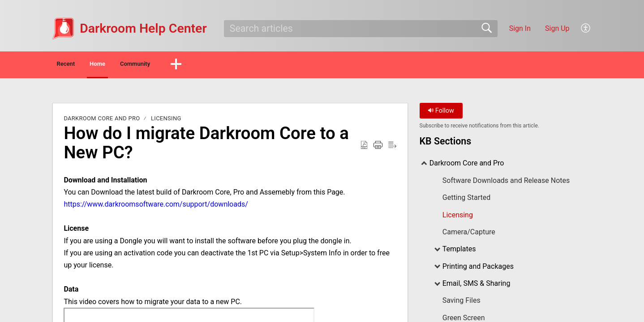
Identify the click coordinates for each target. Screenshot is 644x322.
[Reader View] (392, 148)
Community (191, 65)
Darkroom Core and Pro (102, 121)
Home (131, 65)
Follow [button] (441, 113)
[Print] (378, 148)
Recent (79, 65)
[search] (361, 29)
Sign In (520, 28)
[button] (244, 66)
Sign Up (557, 28)
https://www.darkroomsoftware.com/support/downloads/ (156, 206)
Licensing (166, 121)
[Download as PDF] (364, 148)
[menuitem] (586, 29)
